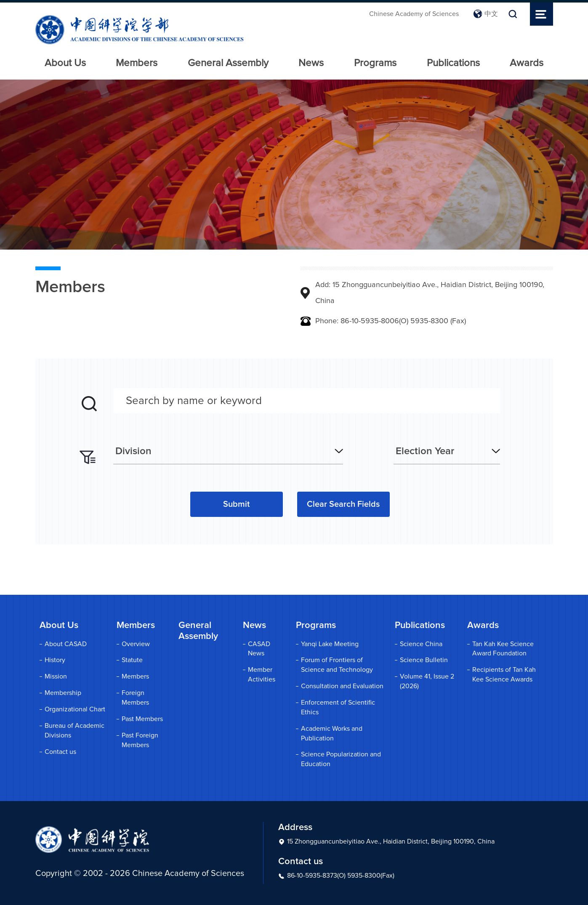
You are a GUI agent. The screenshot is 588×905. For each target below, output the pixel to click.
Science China (421, 644)
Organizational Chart (75, 709)
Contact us (60, 752)
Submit (236, 504)
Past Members (142, 719)
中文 (486, 14)
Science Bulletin (424, 660)
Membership (63, 693)
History (55, 660)
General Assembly (228, 63)
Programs (375, 63)
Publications (453, 63)
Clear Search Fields (343, 504)
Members (137, 63)
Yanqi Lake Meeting (330, 644)
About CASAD (66, 644)
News (311, 63)
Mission (56, 676)
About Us (65, 63)
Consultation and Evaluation (342, 686)
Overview (136, 644)
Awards (527, 63)
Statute (132, 660)
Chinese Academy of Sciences (414, 14)
